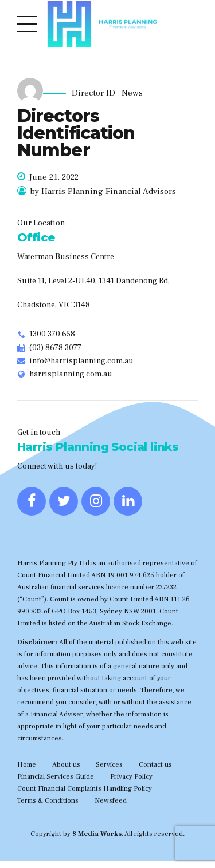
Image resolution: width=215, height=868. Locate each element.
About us (66, 764)
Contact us (155, 764)
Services (109, 764)
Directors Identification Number (76, 133)
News (132, 93)
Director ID (93, 93)
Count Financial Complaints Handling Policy (85, 788)
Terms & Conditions (48, 800)
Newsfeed (111, 800)
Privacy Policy (131, 776)
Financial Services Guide (56, 776)
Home (27, 764)
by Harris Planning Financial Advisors (103, 191)
